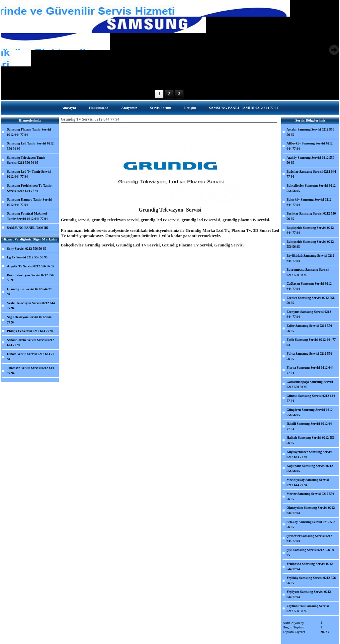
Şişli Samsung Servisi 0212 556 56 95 (310, 552)
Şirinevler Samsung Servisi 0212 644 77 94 (309, 539)
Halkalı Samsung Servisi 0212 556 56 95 (310, 440)
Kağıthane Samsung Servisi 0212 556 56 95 (310, 468)
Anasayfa (69, 108)
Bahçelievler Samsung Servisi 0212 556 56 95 (311, 188)
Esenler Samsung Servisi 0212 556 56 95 (311, 300)
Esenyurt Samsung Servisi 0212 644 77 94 (309, 314)
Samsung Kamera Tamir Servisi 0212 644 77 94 (30, 202)
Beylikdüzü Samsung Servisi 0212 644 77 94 (310, 258)
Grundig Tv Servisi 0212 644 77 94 (29, 292)
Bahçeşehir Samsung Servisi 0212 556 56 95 (310, 244)
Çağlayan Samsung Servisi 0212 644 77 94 (309, 286)
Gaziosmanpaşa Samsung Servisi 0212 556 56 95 (310, 384)
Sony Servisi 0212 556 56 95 (27, 249)
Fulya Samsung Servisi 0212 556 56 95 (309, 356)
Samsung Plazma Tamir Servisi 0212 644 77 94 (29, 132)
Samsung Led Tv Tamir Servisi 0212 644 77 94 (29, 174)
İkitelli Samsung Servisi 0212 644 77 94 (310, 426)
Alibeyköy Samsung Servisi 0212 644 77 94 (310, 146)
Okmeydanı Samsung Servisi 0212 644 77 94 (311, 510)
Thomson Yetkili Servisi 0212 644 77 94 (30, 370)
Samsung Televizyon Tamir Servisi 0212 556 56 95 (26, 160)
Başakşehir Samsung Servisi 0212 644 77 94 (310, 230)
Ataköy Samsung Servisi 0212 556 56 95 (310, 160)
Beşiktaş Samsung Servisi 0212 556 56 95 (311, 216)
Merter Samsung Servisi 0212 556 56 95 (310, 496)
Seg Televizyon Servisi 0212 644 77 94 (29, 320)
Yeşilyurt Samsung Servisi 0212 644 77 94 (309, 594)
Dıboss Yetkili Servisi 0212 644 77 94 (31, 357)
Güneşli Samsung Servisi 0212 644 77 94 (311, 398)
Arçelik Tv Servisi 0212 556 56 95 (31, 266)
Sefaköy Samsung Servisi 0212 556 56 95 (311, 525)
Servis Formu (161, 108)
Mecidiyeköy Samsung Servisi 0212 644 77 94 (308, 482)
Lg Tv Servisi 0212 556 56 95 (27, 257)
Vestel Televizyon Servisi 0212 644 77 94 (31, 306)
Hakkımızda (99, 108)
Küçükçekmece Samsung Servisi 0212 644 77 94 (309, 455)
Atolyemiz (129, 108)
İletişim (190, 108)
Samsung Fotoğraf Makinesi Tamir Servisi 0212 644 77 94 (27, 216)
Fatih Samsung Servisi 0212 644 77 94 (311, 342)
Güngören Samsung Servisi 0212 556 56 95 (309, 412)
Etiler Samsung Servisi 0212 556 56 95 (309, 328)
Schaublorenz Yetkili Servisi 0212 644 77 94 (31, 343)
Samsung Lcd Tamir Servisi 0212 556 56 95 (30, 146)
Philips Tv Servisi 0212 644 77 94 (30, 331)
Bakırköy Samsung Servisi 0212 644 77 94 (309, 202)
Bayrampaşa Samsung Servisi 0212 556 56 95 (308, 272)
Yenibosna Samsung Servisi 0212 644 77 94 (310, 566)
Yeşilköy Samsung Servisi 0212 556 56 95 (311, 580)
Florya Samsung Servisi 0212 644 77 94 (310, 370)
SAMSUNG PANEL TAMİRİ (28, 228)
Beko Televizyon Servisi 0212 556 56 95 (30, 278)
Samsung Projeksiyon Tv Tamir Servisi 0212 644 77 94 (29, 188)
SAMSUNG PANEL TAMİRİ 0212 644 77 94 (244, 108)
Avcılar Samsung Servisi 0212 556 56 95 (310, 132)
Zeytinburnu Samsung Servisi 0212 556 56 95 (308, 609)
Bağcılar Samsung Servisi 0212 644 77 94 (311, 174)
